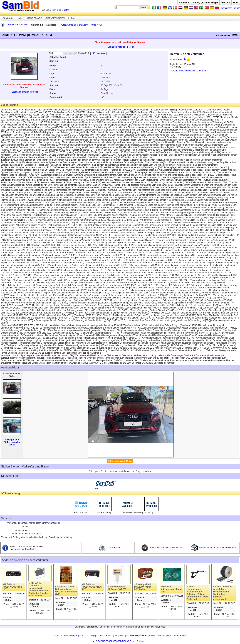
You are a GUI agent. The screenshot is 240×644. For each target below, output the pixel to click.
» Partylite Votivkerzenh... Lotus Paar (171, 589)
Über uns (226, 2)
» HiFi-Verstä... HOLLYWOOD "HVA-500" (92, 587)
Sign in (55, 10)
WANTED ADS (34, 18)
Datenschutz (142, 641)
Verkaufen (185, 2)
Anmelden (16, 549)
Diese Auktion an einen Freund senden (214, 548)
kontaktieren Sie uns (230, 8)
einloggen (93, 636)
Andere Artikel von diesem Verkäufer (189, 71)
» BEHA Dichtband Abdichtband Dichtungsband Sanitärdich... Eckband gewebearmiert (223, 593)
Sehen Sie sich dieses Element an (162, 548)
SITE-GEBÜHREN (55, 18)
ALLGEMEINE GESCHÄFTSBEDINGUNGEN (112, 641)
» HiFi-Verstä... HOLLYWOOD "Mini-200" (13, 587)
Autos (94, 25)
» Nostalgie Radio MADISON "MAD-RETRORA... (143, 587)
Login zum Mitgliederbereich (121, 47)
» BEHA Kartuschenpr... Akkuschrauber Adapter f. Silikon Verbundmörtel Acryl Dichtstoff (197, 593)
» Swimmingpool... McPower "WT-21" (117, 588)
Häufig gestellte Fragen (206, 2)
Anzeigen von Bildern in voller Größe (12, 442)
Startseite (8, 18)
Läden (20, 18)
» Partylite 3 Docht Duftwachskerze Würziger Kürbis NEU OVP (66, 590)
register (65, 10)
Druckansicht (109, 548)
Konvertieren (100, 53)
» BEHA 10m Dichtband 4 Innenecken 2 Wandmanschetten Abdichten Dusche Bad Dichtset (38, 589)
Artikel (71, 18)
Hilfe (236, 2)
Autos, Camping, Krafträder (74, 25)
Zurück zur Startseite (18, 25)
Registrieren (81, 636)
